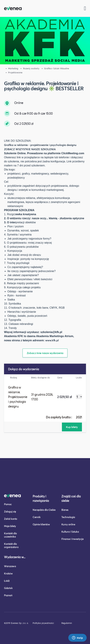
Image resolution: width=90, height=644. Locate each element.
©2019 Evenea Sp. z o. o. (16, 623)
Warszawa (10, 566)
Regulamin (67, 623)
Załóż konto (11, 519)
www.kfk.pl (52, 340)
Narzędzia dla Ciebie (44, 510)
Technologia (68, 517)
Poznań (8, 595)
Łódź (7, 581)
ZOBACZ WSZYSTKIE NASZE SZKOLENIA (30, 149)
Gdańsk (8, 588)
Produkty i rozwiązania (41, 498)
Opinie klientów (41, 524)
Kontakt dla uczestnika (10, 535)
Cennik (37, 517)
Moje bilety (10, 526)
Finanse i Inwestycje (73, 539)
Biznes (65, 510)
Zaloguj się (10, 511)
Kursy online (68, 524)
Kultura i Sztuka (70, 532)
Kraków (8, 573)
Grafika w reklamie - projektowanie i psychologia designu (40, 145)
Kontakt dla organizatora (11, 545)
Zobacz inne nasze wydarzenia (45, 353)
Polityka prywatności (43, 623)
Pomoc (8, 504)
